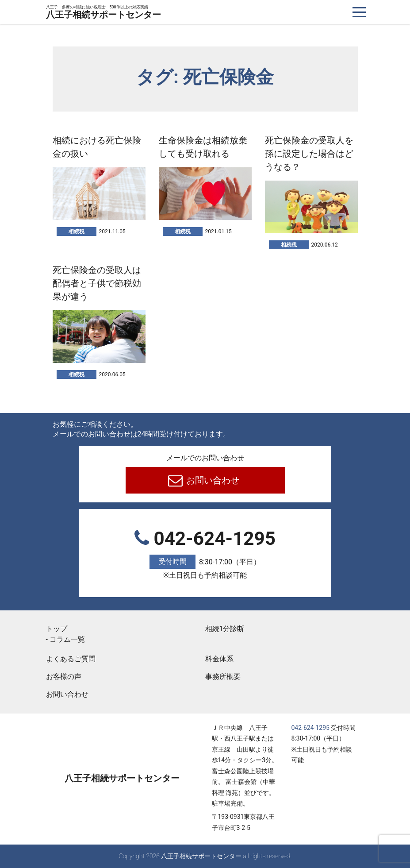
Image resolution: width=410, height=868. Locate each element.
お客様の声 (64, 677)
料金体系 (219, 659)
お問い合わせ (212, 480)
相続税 (77, 231)
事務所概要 (223, 677)
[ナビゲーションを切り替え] (359, 12)
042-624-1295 (205, 555)
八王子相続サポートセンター (103, 13)
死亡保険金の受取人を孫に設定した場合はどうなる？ (309, 154)
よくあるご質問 (71, 659)
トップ (57, 629)
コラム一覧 (67, 639)
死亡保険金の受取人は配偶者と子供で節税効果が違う (97, 283)
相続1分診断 (225, 629)
